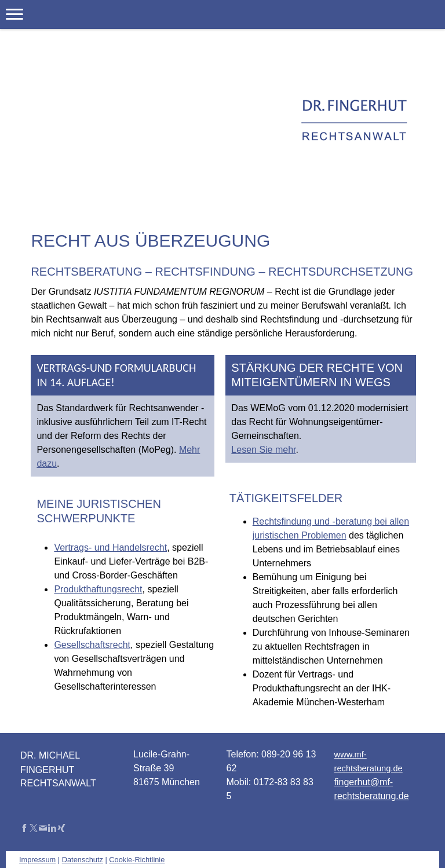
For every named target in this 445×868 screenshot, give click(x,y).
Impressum (37, 860)
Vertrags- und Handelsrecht (110, 547)
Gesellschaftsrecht (92, 645)
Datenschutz (83, 860)
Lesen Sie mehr (263, 450)
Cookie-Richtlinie (137, 860)
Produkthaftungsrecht (98, 589)
